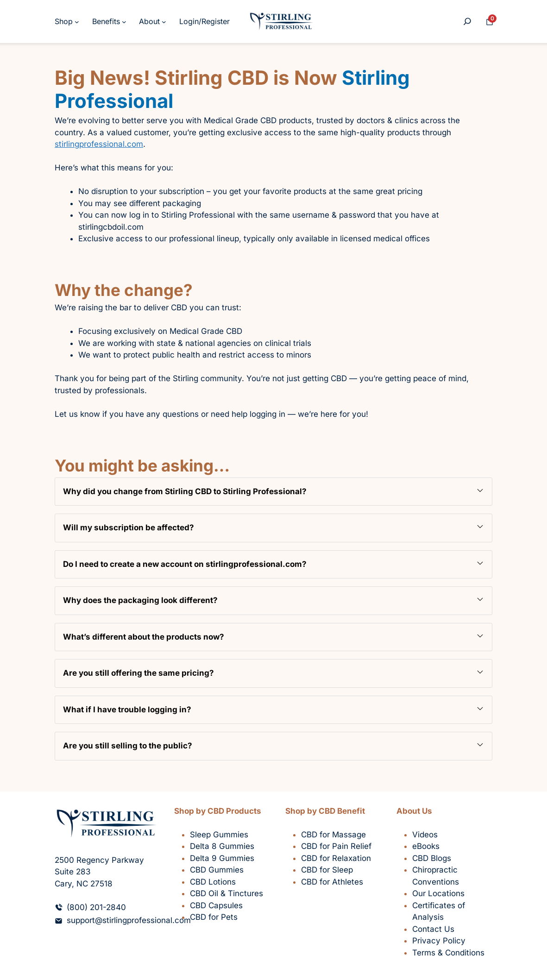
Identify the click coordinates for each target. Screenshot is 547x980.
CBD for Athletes (332, 882)
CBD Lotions (213, 882)
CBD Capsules (216, 905)
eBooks (426, 846)
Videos (425, 835)
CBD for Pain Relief (336, 846)
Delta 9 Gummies (222, 858)
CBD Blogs (432, 858)
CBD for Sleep (327, 870)
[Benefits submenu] (124, 22)
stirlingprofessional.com (99, 144)
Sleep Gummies (219, 835)
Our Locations (438, 893)
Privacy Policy (439, 941)
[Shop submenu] (77, 22)
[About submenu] (164, 22)
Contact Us (433, 929)
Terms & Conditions (448, 953)
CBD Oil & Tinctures (226, 893)
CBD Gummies (217, 870)
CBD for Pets (214, 917)
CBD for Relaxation (336, 858)
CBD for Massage (333, 835)
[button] (273, 492)
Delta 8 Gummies (222, 846)
